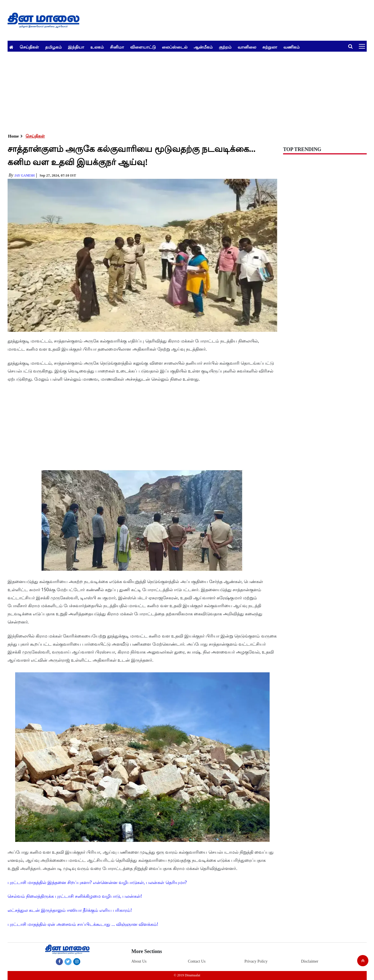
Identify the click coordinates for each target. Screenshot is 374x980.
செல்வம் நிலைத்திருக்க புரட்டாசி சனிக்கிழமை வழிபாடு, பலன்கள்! (75, 896)
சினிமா (117, 47)
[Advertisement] (176, 91)
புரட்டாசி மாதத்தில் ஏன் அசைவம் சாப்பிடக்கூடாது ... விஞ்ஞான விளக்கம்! (83, 924)
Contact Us (197, 961)
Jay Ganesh (24, 175)
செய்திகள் (29, 47)
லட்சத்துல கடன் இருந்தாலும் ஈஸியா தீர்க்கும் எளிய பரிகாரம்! (70, 910)
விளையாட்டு (143, 47)
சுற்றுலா (270, 47)
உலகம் (97, 47)
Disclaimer (310, 961)
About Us (139, 961)
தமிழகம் (53, 47)
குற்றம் (225, 47)
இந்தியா (76, 47)
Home (13, 136)
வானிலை (247, 47)
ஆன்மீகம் (203, 47)
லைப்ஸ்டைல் (175, 47)
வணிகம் (292, 47)
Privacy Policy (256, 961)
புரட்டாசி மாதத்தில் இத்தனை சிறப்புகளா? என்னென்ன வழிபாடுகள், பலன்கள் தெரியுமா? (97, 882)
